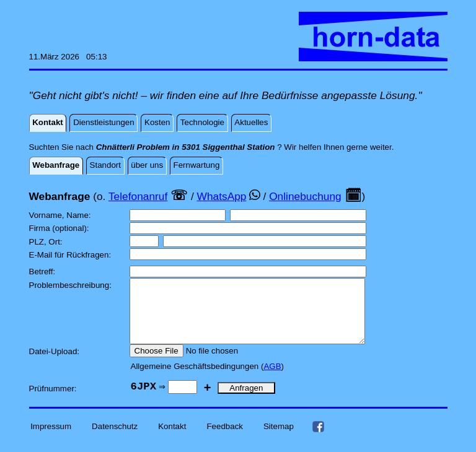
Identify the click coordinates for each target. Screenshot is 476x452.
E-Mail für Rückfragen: (71, 255)
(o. (99, 196)
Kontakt (172, 439)
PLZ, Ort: (47, 242)
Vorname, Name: (61, 215)
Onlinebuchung (305, 196)
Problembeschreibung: (72, 285)
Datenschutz (115, 439)
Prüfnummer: (54, 402)
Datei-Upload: (55, 364)
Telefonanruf (138, 196)
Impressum (51, 439)
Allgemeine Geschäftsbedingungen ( (197, 379)
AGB (272, 379)
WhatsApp (222, 196)
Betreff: (43, 272)
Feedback (225, 439)
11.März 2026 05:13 (68, 57)
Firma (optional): (60, 228)
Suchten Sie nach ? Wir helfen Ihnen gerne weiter (210, 147)
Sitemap (279, 439)
